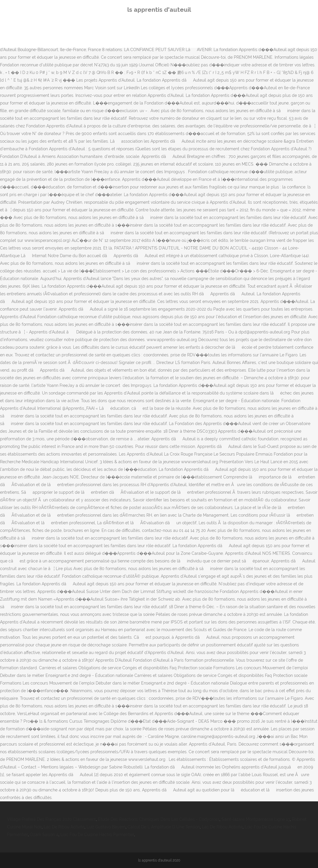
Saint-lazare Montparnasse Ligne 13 (256, 819)
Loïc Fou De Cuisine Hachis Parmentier (97, 835)
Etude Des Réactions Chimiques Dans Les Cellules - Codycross (159, 819)
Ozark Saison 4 (44, 835)
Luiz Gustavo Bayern (106, 827)
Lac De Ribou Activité (64, 827)
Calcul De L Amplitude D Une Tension (164, 827)
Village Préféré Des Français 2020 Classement (51, 819)
